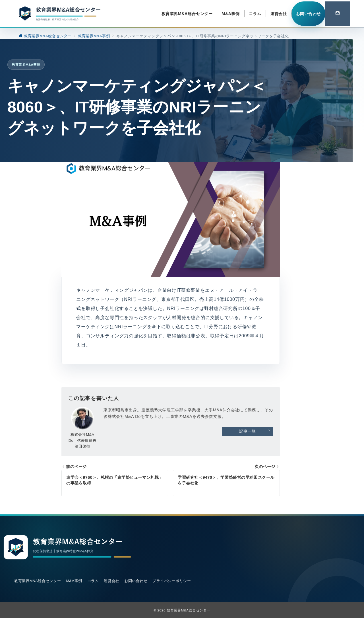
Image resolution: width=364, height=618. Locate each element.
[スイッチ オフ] (338, 14)
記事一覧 (255, 431)
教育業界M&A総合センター (189, 610)
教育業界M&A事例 (26, 64)
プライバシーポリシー (172, 581)
